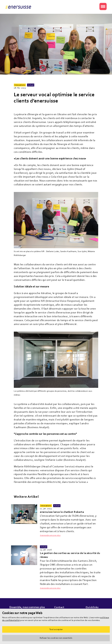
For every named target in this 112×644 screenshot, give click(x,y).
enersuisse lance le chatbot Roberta (62, 512)
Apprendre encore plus (50, 535)
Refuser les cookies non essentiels (56, 638)
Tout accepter (56, 629)
